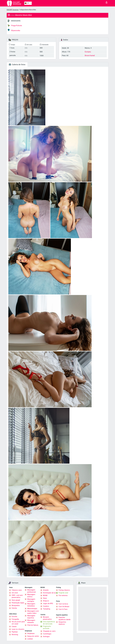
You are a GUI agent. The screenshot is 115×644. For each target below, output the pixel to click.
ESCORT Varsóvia (13, 10)
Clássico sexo (17, 590)
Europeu (88, 52)
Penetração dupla (18, 603)
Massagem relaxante (31, 621)
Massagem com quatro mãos (33, 612)
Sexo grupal (16, 600)
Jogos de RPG (48, 604)
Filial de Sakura (33, 625)
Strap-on (46, 601)
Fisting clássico (64, 590)
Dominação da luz (49, 593)
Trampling (46, 609)
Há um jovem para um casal (18, 623)
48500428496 (16, 21)
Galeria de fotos (17, 64)
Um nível (15, 593)
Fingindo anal (63, 593)
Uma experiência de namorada (49, 623)
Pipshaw (15, 632)
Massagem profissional (31, 591)
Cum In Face (63, 609)
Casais (14, 626)
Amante (46, 590)
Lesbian (30, 639)
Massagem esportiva (31, 617)
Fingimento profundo (47, 627)
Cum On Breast (64, 607)
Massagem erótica (31, 596)
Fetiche (14, 608)
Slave (45, 598)
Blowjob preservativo (47, 618)
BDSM (45, 595)
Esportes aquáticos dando (65, 618)
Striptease (31, 633)
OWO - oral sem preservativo (17, 596)
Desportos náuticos (62, 623)
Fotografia (15, 619)
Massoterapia (32, 609)
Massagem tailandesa (31, 605)
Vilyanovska (14, 30)
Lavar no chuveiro (18, 629)
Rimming (15, 635)
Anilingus (46, 636)
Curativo (46, 606)
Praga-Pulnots (15, 26)
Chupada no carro (49, 631)
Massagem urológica (31, 600)
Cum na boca (63, 604)
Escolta (14, 617)
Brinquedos (16, 605)
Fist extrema (63, 595)
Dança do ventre (33, 636)
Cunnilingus (47, 634)
